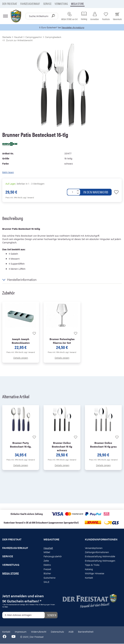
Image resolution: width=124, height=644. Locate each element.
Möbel (47, 552)
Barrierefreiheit (86, 632)
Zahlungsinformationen (97, 552)
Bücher (47, 573)
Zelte (46, 561)
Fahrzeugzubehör (53, 557)
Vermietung (61, 4)
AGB (71, 632)
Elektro (47, 565)
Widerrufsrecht (39, 632)
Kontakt (89, 578)
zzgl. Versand (29, 198)
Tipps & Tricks (92, 565)
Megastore (52, 540)
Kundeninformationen (101, 540)
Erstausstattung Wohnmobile (100, 557)
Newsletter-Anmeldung (73, 27)
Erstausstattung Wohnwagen (100, 561)
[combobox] (42, 16)
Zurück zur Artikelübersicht (17, 40)
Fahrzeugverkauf (30, 4)
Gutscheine (50, 578)
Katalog (89, 569)
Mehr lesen (8, 172)
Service (47, 4)
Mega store (77, 4)
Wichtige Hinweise (95, 573)
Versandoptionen (94, 548)
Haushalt (48, 548)
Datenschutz (57, 632)
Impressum (21, 632)
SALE (46, 582)
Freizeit (47, 569)
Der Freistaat (10, 4)
